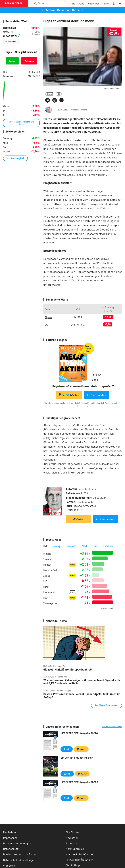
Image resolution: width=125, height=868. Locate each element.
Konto (118, 403)
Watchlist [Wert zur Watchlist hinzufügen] (12, 41)
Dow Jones (71, 546)
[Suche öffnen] (36, 3)
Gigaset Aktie (10, 28)
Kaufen (12, 61)
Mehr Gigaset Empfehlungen (106, 705)
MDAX (84, 546)
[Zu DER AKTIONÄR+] (93, 3)
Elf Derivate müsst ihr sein (77, 758)
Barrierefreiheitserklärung (19, 854)
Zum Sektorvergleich (15, 158)
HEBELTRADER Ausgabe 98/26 (79, 782)
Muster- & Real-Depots (80, 854)
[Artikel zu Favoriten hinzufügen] (61, 100)
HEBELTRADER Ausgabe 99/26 (79, 733)
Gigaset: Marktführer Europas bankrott (68, 670)
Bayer (46, 587)
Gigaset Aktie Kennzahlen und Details (21, 123)
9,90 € (67, 749)
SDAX (95, 546)
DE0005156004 (11, 35)
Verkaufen (29, 61)
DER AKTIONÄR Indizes (79, 860)
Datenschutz (11, 849)
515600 (8, 32)
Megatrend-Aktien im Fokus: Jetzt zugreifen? (83, 386)
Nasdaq (56, 546)
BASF (46, 598)
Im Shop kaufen (97, 395)
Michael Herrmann (79, 110)
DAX (59, 94)
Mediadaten (10, 832)
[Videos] (105, 3)
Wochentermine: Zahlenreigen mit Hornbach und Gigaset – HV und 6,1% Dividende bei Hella (82, 682)
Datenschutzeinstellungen (19, 860)
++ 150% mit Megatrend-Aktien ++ (62, 10)
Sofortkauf (69, 395)
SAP (45, 581)
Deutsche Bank (50, 570)
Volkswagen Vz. (50, 603)
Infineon (47, 565)
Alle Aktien (72, 832)
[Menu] (121, 3)
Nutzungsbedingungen (17, 843)
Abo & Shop (73, 865)
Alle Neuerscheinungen (112, 726)
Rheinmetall (49, 592)
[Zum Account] (81, 3)
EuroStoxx (108, 546)
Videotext (9, 866)
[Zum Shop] (73, 3)
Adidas (47, 576)
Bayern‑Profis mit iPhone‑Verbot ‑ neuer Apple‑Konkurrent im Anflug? (82, 696)
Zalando (47, 559)
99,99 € (67, 774)
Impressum (10, 838)
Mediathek (72, 838)
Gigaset (50, 94)
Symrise (47, 554)
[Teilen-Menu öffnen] (48, 100)
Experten (71, 843)
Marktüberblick (75, 849)
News (73, 565)
